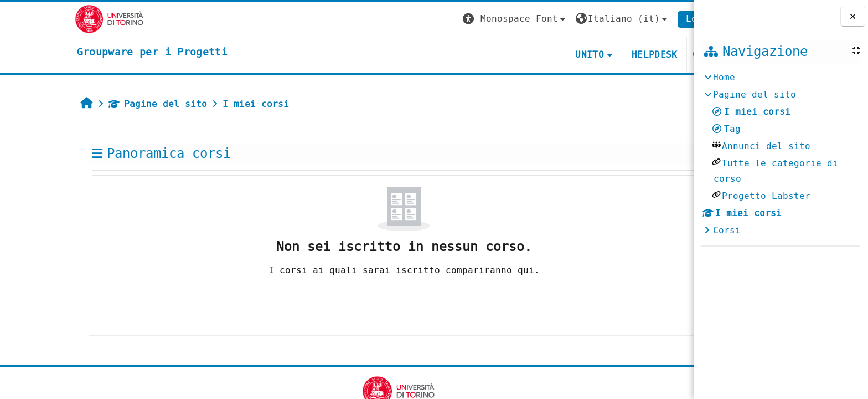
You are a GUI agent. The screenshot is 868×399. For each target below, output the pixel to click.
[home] (101, 53)
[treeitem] (781, 154)
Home (724, 77)
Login (648, 19)
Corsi (727, 230)
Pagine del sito (106, 104)
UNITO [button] (538, 55)
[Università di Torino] (58, 19)
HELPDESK (603, 55)
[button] (464, 19)
